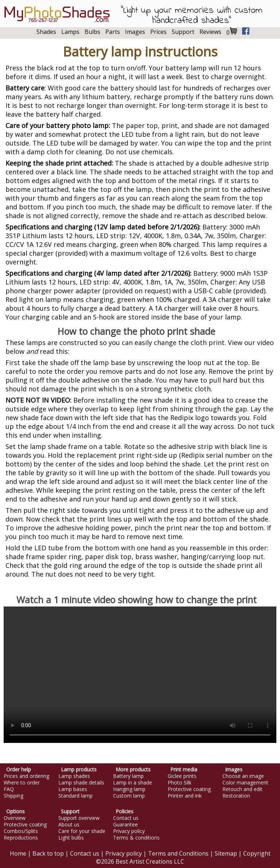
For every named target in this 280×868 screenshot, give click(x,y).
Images (135, 32)
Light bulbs (71, 838)
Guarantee (125, 825)
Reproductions (21, 838)
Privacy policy (129, 831)
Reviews (210, 32)
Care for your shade (82, 831)
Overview (15, 818)
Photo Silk (180, 783)
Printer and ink (185, 796)
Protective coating (189, 789)
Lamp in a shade (133, 783)
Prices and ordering (26, 776)
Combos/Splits (21, 831)
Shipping (13, 796)
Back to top (48, 853)
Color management (245, 783)
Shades (46, 32)
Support (183, 32)
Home (18, 853)
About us (69, 825)
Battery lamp (128, 776)
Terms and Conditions (178, 853)
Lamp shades (74, 776)
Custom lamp (129, 796)
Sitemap (226, 853)
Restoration (236, 796)
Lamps (70, 32)
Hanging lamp (129, 789)
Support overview (79, 818)
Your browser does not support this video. (140, 675)
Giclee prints (182, 776)
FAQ (9, 789)
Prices (158, 32)
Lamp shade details (81, 783)
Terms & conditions (136, 838)
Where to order (22, 783)
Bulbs (92, 32)
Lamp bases (73, 789)
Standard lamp (75, 796)
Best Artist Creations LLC (150, 861)
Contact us (126, 818)
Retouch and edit (242, 789)
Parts (113, 32)
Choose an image (243, 776)
